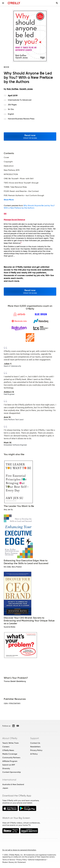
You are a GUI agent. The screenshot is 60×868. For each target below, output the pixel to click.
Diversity (6, 768)
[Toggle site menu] (3, 3)
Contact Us (35, 743)
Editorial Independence (37, 860)
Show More (9, 200)
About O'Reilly (10, 738)
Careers (6, 747)
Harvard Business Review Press (21, 119)
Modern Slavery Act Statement (14, 862)
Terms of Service (9, 860)
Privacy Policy (36, 750)
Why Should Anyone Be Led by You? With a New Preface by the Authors (29, 207)
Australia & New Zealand (13, 784)
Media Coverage (10, 754)
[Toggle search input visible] (57, 3)
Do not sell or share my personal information (19, 850)
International (9, 780)
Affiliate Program (10, 761)
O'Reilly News (8, 750)
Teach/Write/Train (11, 743)
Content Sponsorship (12, 772)
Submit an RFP (9, 765)
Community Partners (11, 758)
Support (35, 738)
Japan (5, 788)
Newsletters (35, 747)
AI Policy (34, 754)
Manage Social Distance (14, 220)
